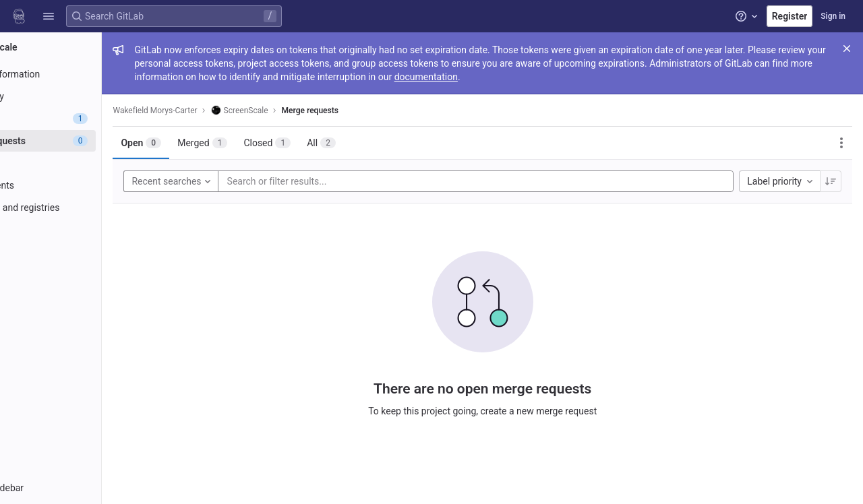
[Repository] (86, 96)
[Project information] (86, 74)
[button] (49, 16)
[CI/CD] (86, 163)
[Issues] (86, 119)
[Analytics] (86, 252)
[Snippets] (86, 296)
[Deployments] (86, 185)
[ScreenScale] (86, 47)
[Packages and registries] (86, 208)
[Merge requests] (86, 141)
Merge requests (380, 111)
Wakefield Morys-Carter (226, 111)
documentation (661, 77)
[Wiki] (86, 274)
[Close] (847, 49)
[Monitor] (86, 230)
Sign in (833, 16)
